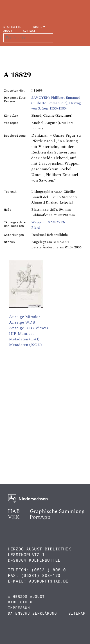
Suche (38, 27)
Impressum (19, 608)
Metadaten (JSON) (25, 345)
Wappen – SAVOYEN (48, 222)
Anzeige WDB (22, 322)
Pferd (36, 228)
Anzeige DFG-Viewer (29, 328)
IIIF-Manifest (21, 334)
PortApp (40, 517)
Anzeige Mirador (25, 317)
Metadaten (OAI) (24, 339)
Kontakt (29, 31)
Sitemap (77, 613)
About (8, 31)
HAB (14, 511)
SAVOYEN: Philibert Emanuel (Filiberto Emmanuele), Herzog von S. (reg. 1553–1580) (56, 103)
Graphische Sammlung (57, 511)
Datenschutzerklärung (32, 613)
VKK (14, 517)
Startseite (12, 27)
